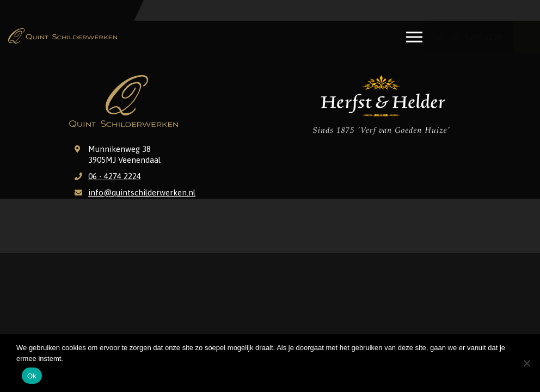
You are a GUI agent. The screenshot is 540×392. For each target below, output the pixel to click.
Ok (32, 376)
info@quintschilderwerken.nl (142, 192)
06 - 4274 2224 (115, 176)
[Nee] (526, 363)
